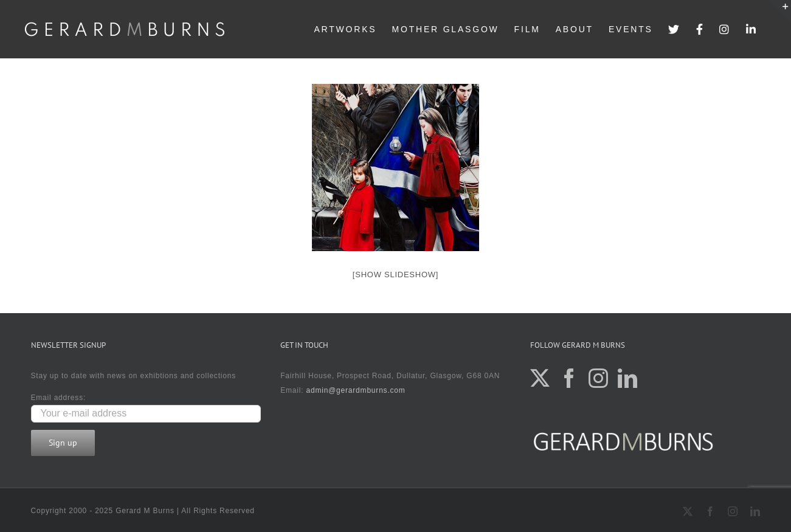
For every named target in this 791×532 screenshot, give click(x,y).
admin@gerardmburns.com (355, 390)
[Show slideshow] (395, 275)
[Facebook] (569, 378)
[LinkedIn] (628, 378)
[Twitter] (540, 378)
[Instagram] (599, 378)
